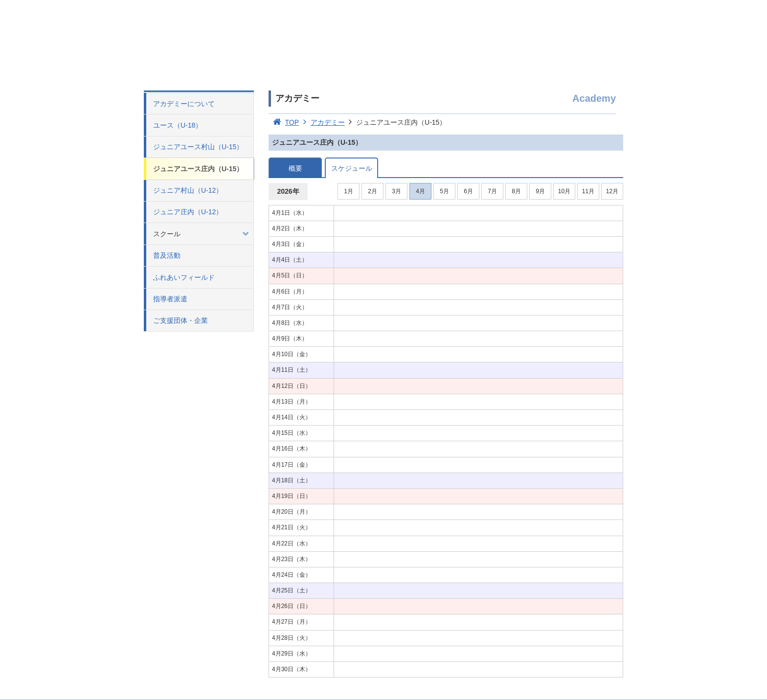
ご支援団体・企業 (180, 320)
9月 (540, 191)
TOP (284, 122)
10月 (564, 191)
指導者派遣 (170, 299)
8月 (516, 191)
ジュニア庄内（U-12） (188, 212)
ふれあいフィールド (184, 277)
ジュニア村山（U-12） (188, 190)
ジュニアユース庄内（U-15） (198, 169)
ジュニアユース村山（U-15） (198, 147)
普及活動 (167, 255)
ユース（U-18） (178, 125)
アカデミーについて (184, 104)
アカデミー (322, 122)
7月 (492, 191)
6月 (468, 191)
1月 (349, 191)
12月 (612, 191)
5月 (444, 191)
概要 (295, 168)
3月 (396, 191)
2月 (372, 191)
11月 (588, 191)
